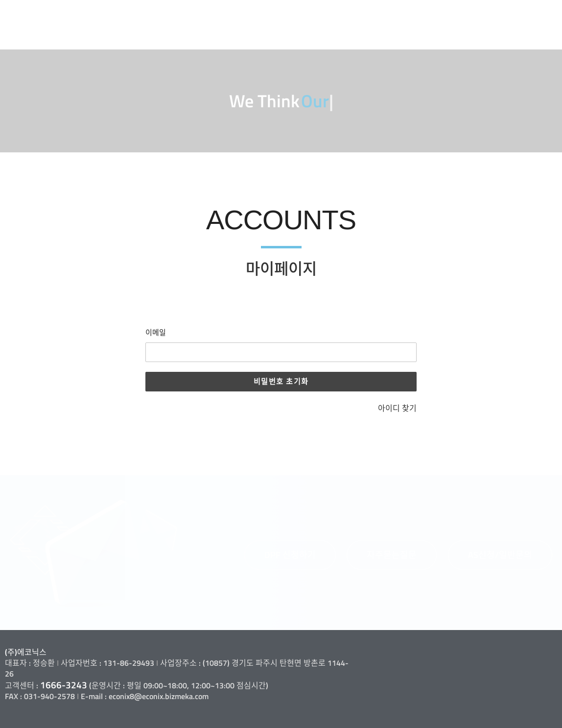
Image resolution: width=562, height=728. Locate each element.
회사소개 (257, 15)
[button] (290, 555)
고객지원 (444, 15)
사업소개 (319, 15)
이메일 (156, 333)
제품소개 (381, 15)
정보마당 (506, 15)
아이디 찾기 (397, 408)
